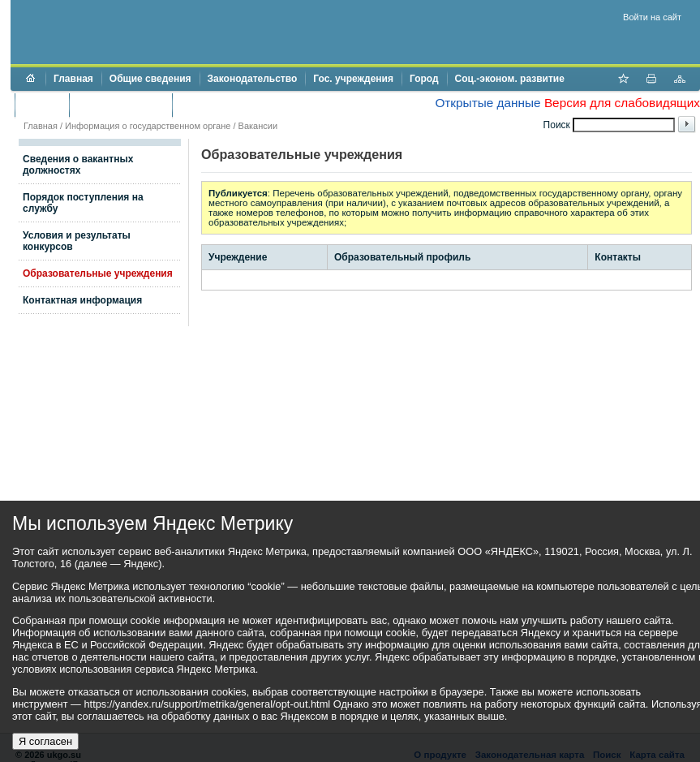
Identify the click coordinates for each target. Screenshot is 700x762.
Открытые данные (487, 103)
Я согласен (45, 741)
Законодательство (253, 79)
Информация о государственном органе (148, 126)
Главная (73, 79)
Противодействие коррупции (250, 105)
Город (424, 79)
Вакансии (258, 126)
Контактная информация (82, 300)
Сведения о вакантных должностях (78, 165)
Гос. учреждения (353, 79)
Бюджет (42, 105)
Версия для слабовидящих (622, 103)
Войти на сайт (652, 17)
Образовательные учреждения (98, 273)
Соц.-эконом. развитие (510, 79)
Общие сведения (150, 79)
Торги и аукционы (120, 105)
